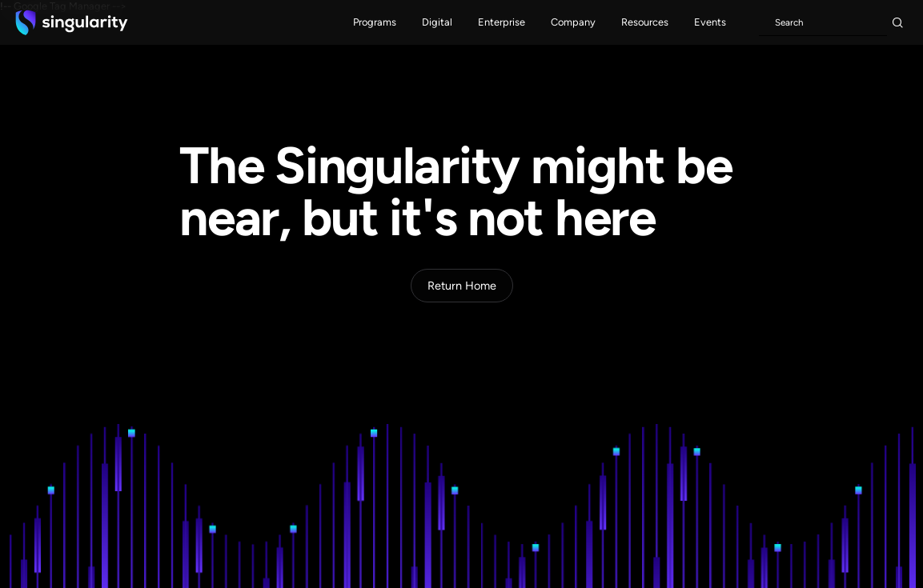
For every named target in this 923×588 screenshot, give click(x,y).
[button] (375, 22)
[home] (72, 22)
